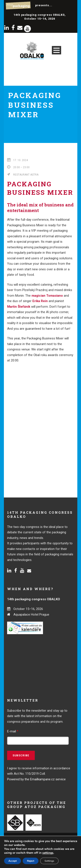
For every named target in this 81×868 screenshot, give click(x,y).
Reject (31, 861)
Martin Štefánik (19, 307)
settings (48, 853)
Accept (13, 861)
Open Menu (56, 50)
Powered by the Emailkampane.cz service (36, 779)
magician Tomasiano (47, 296)
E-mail (13, 731)
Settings (49, 861)
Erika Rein (40, 301)
